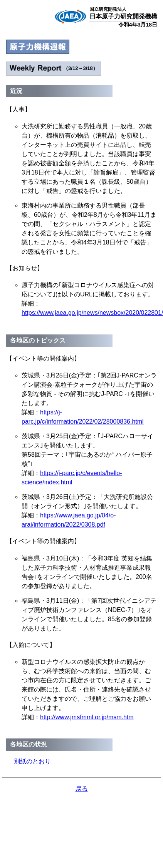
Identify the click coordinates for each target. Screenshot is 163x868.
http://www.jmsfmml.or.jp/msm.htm (87, 717)
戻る (82, 789)
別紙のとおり (32, 761)
